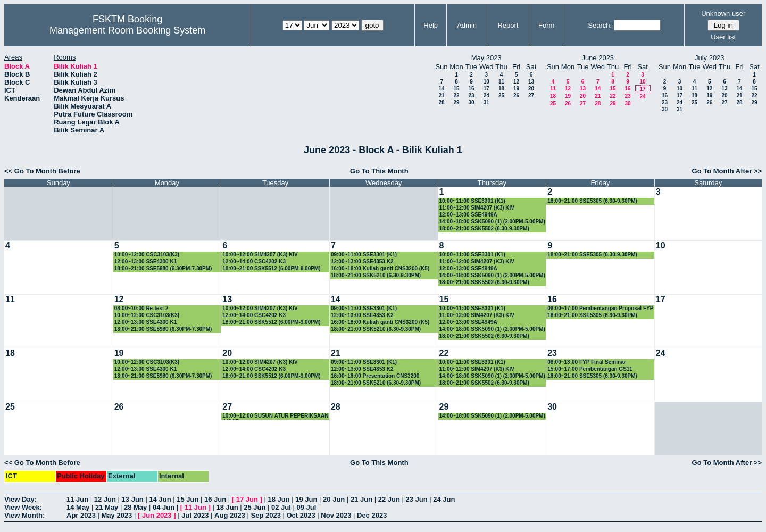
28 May (135, 507)
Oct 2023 (301, 515)
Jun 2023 (157, 515)
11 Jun (77, 499)
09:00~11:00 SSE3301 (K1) (364, 255)
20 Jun (334, 499)
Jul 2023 (195, 515)
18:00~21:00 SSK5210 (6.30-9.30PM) (376, 275)
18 (501, 89)
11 (501, 82)
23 (471, 95)
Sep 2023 (266, 515)
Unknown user (723, 14)
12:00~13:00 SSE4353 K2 (362, 261)
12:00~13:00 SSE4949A (468, 215)
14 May (78, 507)
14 (441, 89)
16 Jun (215, 499)
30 (471, 102)
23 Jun (416, 499)
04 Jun (164, 507)
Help (431, 25)
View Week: (23, 507)
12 (516, 82)
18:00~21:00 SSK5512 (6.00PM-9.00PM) (271, 268)
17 (486, 89)
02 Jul (281, 507)
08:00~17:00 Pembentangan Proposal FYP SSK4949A (600, 309)
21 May (107, 507)
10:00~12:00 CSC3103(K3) (147, 255)
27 (531, 95)
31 (486, 102)
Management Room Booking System (127, 30)
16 (471, 89)
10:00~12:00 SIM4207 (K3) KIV (260, 255)
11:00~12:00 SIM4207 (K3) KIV (477, 208)
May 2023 (117, 515)
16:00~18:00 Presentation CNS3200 (375, 376)
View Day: (20, 499)
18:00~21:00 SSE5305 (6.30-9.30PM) (592, 201)
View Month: (24, 515)
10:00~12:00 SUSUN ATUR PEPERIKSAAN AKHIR (275, 416)
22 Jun (389, 499)
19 (516, 89)
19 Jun (306, 499)
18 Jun (278, 499)
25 (501, 95)
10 (486, 82)
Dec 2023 (372, 515)
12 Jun (105, 499)
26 (516, 95)
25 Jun (255, 507)
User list (723, 37)
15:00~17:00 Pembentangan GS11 (590, 369)
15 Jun (188, 499)
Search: (600, 25)
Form (546, 25)
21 (441, 95)
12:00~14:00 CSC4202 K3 (254, 261)
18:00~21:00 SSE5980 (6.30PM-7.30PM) (163, 268)
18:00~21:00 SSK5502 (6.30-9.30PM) (484, 228)
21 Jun (361, 499)
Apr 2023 (81, 515)
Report (508, 25)
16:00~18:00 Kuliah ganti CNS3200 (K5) (380, 268)
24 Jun (444, 499)
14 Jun (160, 499)
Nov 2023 (336, 515)
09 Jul (307, 507)
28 (441, 102)
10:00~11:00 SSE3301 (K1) (472, 201)
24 (486, 95)
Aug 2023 (230, 515)
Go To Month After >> (727, 171)
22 (456, 95)
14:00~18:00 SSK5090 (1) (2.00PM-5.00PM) (492, 222)
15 (456, 89)
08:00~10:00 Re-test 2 (141, 308)
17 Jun (247, 499)
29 (456, 102)
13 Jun (133, 499)
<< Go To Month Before (42, 171)
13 (531, 82)
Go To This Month (379, 171)
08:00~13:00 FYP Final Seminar (586, 362)
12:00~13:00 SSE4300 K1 (146, 261)
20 (531, 89)
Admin (467, 25)
